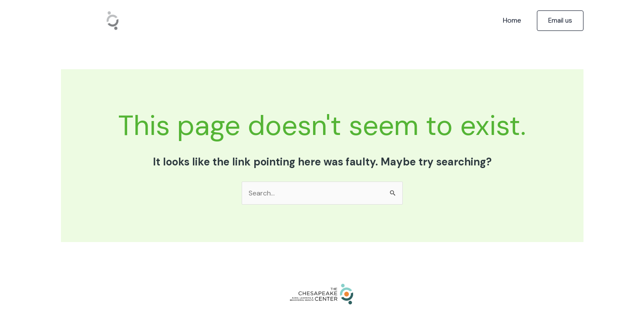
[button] (560, 21)
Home (512, 20)
